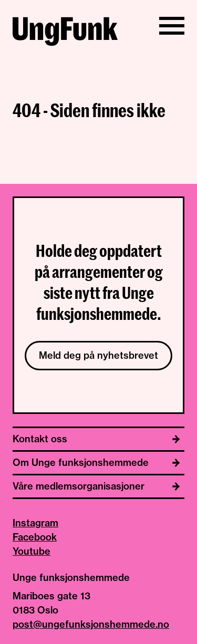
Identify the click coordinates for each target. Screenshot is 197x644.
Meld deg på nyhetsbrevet (98, 355)
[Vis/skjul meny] (172, 26)
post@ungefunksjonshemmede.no (91, 624)
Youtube (32, 551)
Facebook (35, 537)
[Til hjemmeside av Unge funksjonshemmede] (65, 33)
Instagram (35, 523)
